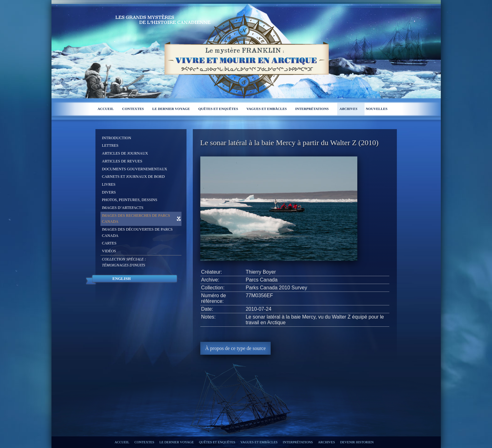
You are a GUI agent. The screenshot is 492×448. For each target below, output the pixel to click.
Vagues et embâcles (267, 109)
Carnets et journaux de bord (133, 177)
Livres (109, 184)
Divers (109, 192)
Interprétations (312, 109)
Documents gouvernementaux (135, 169)
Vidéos (109, 251)
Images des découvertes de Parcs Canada (137, 232)
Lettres (110, 145)
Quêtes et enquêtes (218, 109)
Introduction (117, 138)
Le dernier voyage (171, 109)
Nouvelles (377, 109)
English (122, 279)
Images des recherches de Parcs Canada (136, 219)
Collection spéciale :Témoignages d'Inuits (124, 262)
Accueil (106, 109)
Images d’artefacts (123, 208)
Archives (349, 109)
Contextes (133, 109)
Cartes (109, 243)
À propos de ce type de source (236, 348)
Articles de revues (122, 161)
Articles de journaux (125, 153)
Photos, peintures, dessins (130, 200)
